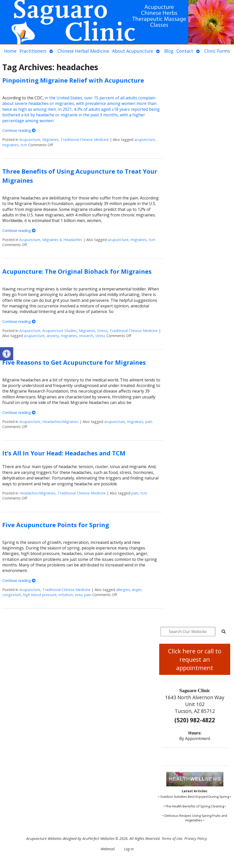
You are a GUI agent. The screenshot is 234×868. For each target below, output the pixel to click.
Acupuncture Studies (60, 331)
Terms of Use (172, 838)
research (86, 336)
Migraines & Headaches (62, 240)
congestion (12, 595)
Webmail (108, 849)
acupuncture (145, 140)
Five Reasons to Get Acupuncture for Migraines (74, 362)
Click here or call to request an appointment (195, 659)
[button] (7, 354)
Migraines (50, 140)
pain (149, 422)
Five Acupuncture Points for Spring (56, 525)
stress (100, 336)
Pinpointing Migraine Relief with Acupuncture (73, 80)
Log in (129, 849)
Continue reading (19, 130)
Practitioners (33, 51)
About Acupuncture (133, 51)
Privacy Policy (196, 838)
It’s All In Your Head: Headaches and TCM (64, 453)
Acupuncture (30, 140)
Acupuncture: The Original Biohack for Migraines (77, 271)
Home (10, 51)
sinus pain (83, 595)
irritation (66, 595)
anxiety (53, 336)
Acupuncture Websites (44, 838)
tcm (24, 145)
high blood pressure (40, 595)
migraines (10, 145)
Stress (102, 331)
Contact (185, 51)
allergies (123, 590)
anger (137, 590)
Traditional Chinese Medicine (85, 140)
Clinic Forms (217, 51)
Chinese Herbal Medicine (83, 51)
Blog (169, 51)
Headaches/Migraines (60, 422)
